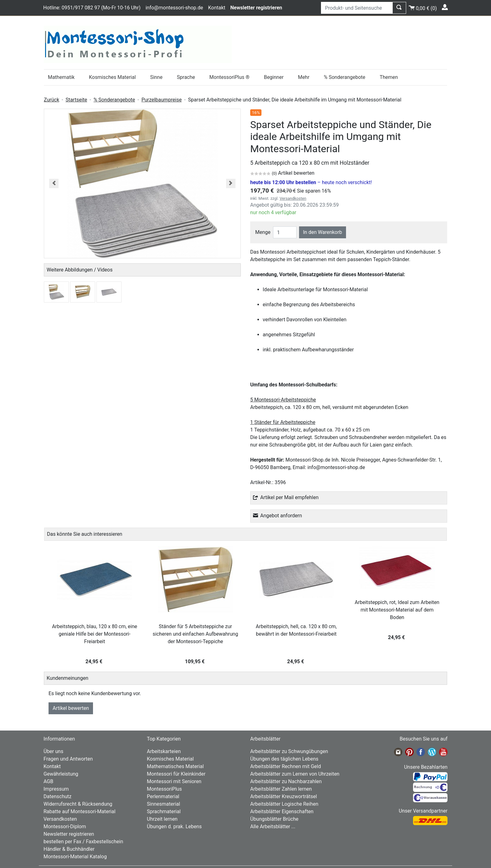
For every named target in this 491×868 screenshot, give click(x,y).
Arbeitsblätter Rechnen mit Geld (286, 766)
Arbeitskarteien (164, 751)
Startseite (76, 100)
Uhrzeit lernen (162, 819)
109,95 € (196, 661)
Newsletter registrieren (69, 834)
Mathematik (61, 77)
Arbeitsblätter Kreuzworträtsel (284, 796)
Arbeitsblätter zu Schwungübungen (289, 751)
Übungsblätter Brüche (274, 819)
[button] (54, 183)
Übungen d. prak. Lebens (174, 827)
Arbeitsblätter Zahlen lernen (281, 789)
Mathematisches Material (175, 766)
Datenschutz (57, 796)
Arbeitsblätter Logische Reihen (284, 804)
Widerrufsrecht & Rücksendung (78, 804)
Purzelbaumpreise (162, 100)
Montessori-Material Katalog (75, 857)
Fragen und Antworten (68, 759)
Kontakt (217, 8)
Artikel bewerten (71, 708)
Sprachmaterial (164, 811)
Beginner (274, 77)
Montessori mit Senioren (174, 781)
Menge (263, 232)
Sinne (156, 77)
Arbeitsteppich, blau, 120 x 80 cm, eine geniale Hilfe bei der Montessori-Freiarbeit (95, 634)
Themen (389, 77)
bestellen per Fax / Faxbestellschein (83, 842)
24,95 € (95, 661)
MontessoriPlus (164, 789)
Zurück (52, 100)
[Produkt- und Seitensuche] (357, 8)
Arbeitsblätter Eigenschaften (282, 811)
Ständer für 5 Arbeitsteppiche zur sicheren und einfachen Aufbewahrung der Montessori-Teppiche (196, 634)
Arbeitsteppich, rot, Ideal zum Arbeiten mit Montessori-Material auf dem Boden (397, 610)
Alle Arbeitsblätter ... (273, 827)
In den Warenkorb (323, 232)
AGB (48, 781)
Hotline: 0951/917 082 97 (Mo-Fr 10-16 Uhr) (92, 8)
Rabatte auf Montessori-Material (80, 811)
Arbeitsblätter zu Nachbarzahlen (286, 781)
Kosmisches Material (112, 77)
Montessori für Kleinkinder (176, 774)
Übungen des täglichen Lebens (284, 759)
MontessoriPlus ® (230, 77)
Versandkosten (293, 198)
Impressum (56, 789)
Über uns (53, 751)
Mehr (304, 77)
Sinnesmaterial (163, 804)
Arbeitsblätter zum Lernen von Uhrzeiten (295, 774)
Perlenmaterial (163, 796)
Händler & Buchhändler (69, 849)
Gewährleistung (61, 774)
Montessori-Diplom (65, 827)
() (423, 7)
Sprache (186, 77)
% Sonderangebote (345, 77)
